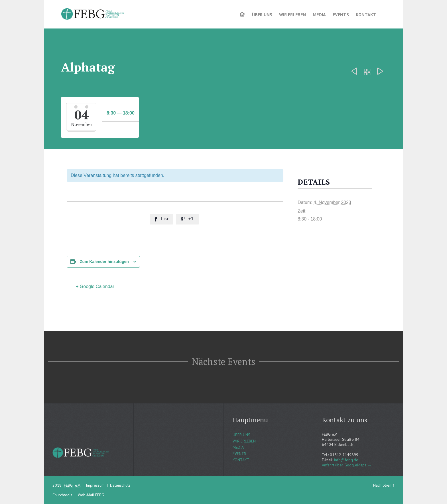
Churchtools (62, 495)
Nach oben (382, 485)
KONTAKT (241, 460)
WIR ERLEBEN (244, 441)
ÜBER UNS (241, 435)
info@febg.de (346, 460)
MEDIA (238, 447)
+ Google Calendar (95, 286)
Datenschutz (120, 485)
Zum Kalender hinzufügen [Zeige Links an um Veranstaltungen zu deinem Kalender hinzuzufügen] (104, 262)
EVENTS (239, 454)
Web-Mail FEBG (91, 495)
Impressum (95, 485)
